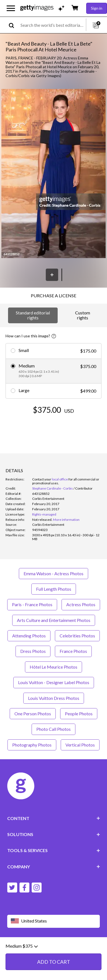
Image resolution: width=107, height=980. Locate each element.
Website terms (20, 948)
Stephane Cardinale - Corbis (53, 488)
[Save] (52, 275)
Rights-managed (44, 514)
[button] (53, 174)
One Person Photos (33, 714)
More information (66, 520)
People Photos (79, 714)
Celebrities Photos (77, 636)
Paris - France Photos (32, 604)
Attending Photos (29, 636)
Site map (68, 952)
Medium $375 (22, 971)
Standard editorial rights (33, 315)
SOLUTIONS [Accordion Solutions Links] (54, 834)
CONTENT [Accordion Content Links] (54, 818)
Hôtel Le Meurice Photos (53, 667)
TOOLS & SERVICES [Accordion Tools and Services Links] (54, 850)
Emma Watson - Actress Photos (53, 573)
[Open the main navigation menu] (11, 8)
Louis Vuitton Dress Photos (54, 698)
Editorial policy (50, 948)
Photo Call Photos (53, 729)
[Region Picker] (54, 921)
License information (39, 952)
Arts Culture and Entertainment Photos (54, 620)
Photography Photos (32, 745)
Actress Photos (81, 604)
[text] (52, 25)
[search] (14, 25)
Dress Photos (33, 651)
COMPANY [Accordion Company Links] (54, 867)
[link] (42, 520)
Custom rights (83, 315)
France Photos (73, 651)
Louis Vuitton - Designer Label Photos (54, 682)
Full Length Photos (54, 589)
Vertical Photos (80, 745)
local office (60, 479)
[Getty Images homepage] (37, 8)
